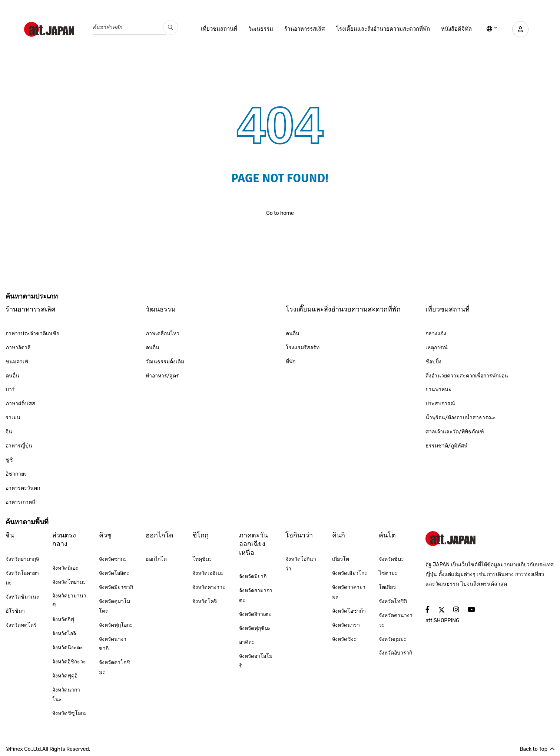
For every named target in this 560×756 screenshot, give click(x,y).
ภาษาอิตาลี (18, 348)
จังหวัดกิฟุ (63, 620)
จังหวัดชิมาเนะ (22, 597)
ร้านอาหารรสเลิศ (302, 29)
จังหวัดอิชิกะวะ (69, 662)
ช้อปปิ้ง (433, 362)
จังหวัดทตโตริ (21, 625)
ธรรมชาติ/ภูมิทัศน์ (447, 446)
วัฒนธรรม (259, 29)
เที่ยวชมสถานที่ (217, 29)
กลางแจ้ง (436, 334)
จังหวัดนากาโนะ (66, 695)
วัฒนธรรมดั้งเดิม (165, 362)
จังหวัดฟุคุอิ (65, 676)
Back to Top (537, 749)
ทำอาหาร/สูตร (163, 376)
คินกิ (339, 535)
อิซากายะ (16, 474)
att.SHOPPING (442, 621)
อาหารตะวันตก (23, 488)
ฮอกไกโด (160, 535)
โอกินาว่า (299, 535)
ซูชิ (9, 460)
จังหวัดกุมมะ (393, 639)
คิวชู (105, 535)
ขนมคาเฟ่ (17, 362)
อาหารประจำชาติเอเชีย (32, 334)
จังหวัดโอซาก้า (349, 611)
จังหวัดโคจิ (205, 601)
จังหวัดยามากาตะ (256, 595)
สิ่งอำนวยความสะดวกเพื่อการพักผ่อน (467, 376)
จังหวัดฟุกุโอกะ (116, 625)
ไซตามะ (388, 573)
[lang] (490, 29)
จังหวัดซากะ (113, 559)
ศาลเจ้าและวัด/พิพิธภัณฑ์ (455, 432)
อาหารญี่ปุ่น (19, 446)
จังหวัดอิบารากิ (395, 653)
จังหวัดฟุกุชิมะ (255, 628)
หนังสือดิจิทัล (454, 29)
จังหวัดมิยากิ (253, 577)
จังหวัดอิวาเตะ (255, 614)
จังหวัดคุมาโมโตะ (115, 606)
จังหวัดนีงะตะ (68, 648)
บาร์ (10, 389)
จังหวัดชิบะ (391, 559)
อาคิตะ (247, 642)
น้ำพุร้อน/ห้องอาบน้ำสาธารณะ (461, 418)
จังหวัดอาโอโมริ (256, 661)
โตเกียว (387, 587)
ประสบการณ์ (440, 404)
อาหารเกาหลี (20, 502)
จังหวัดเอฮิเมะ (208, 573)
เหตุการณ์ (437, 348)
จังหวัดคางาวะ (209, 587)
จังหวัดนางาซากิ (113, 644)
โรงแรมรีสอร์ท (303, 348)
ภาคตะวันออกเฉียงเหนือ (254, 544)
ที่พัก (291, 362)
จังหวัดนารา (346, 625)
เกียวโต (341, 559)
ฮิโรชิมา (15, 611)
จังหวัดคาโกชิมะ (115, 667)
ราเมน (13, 418)
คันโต (387, 535)
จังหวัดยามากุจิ (22, 559)
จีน (9, 432)
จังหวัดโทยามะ (69, 582)
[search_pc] (170, 27)
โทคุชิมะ (202, 559)
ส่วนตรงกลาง (64, 539)
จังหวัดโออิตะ (114, 573)
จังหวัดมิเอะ (65, 568)
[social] (428, 610)
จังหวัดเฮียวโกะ (350, 573)
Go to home (280, 213)
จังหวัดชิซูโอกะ (69, 713)
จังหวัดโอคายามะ (22, 578)
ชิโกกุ (201, 535)
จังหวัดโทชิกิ (393, 601)
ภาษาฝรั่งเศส (20, 404)
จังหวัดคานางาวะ (396, 620)
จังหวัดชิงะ (344, 639)
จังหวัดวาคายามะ (349, 592)
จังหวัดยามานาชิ (69, 601)
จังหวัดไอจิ (64, 634)
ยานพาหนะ (438, 389)
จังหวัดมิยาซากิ (116, 587)
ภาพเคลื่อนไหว (163, 334)
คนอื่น (12, 376)
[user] (519, 29)
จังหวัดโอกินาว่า (301, 564)
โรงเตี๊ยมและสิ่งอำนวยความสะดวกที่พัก (381, 29)
